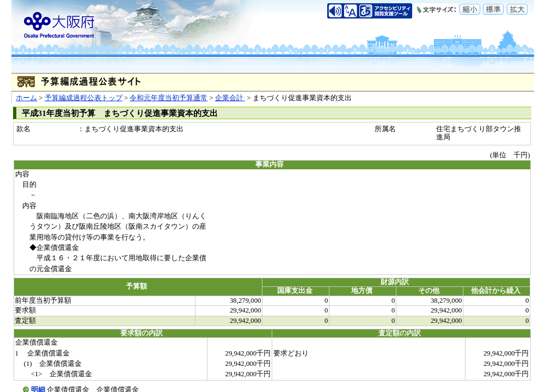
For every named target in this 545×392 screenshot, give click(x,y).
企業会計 (230, 98)
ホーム (26, 98)
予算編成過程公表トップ (84, 98)
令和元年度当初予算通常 (169, 98)
